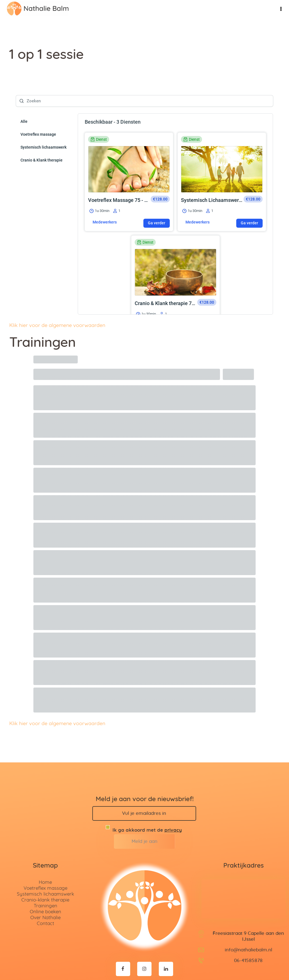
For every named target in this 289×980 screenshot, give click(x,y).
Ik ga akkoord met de (144, 809)
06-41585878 (248, 942)
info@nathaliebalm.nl (248, 931)
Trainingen (45, 887)
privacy (173, 811)
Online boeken (45, 893)
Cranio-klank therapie (45, 881)
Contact (45, 905)
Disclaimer (187, 965)
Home (45, 863)
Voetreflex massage (45, 869)
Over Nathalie (45, 899)
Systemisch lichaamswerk (45, 875)
